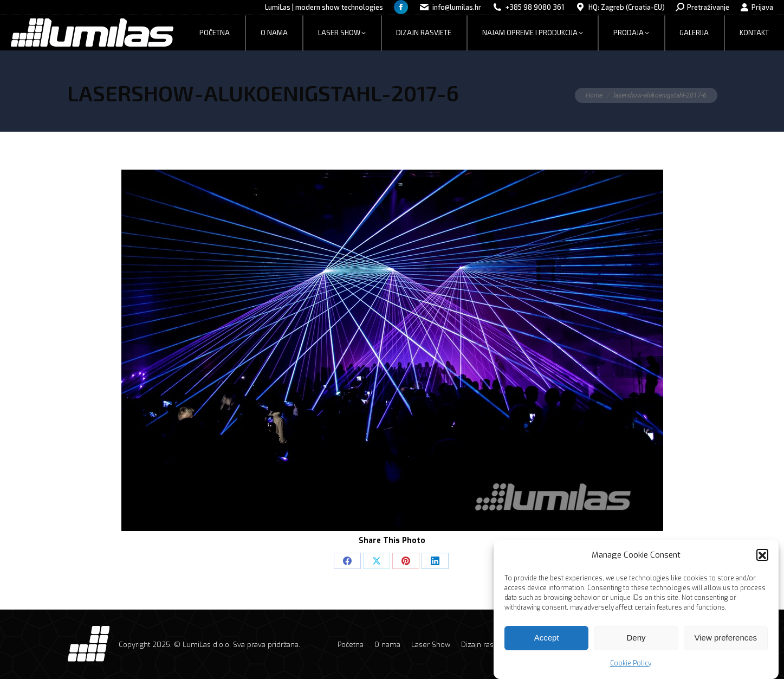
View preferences (726, 642)
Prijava (757, 7)
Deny (636, 642)
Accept (547, 642)
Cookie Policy (631, 668)
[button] (762, 560)
